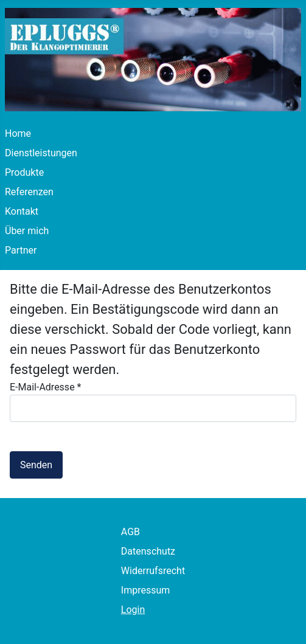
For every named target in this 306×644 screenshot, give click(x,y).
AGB (130, 532)
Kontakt (22, 211)
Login (133, 610)
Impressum (146, 590)
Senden (36, 465)
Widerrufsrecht (153, 571)
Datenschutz (148, 551)
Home (18, 133)
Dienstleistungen (41, 153)
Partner (21, 250)
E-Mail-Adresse (45, 387)
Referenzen (29, 192)
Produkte (24, 172)
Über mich (27, 231)
